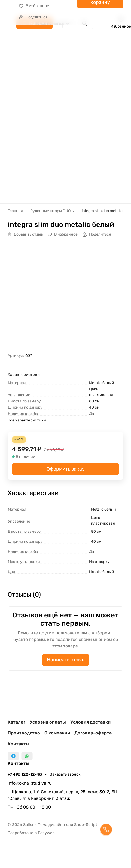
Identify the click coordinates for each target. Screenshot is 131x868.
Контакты (19, 744)
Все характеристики (27, 420)
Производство (24, 733)
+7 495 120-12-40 (25, 774)
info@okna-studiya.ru (30, 783)
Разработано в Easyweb (31, 833)
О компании (57, 733)
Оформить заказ (65, 469)
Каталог (16, 722)
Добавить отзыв (28, 234)
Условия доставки (90, 722)
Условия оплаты (48, 722)
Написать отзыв (66, 660)
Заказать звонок (65, 774)
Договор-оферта (93, 733)
